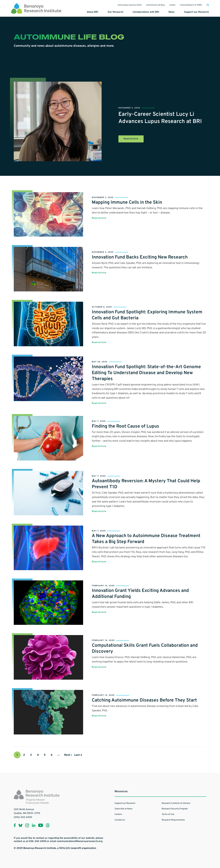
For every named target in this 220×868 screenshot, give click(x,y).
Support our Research (197, 12)
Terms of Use (168, 814)
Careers (172, 5)
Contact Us (120, 820)
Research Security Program (175, 809)
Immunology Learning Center (129, 5)
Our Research (116, 12)
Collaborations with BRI (147, 12)
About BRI (94, 12)
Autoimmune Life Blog (155, 5)
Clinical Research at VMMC (191, 5)
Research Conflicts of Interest (176, 803)
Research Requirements (173, 820)
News (172, 12)
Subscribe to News (124, 809)
